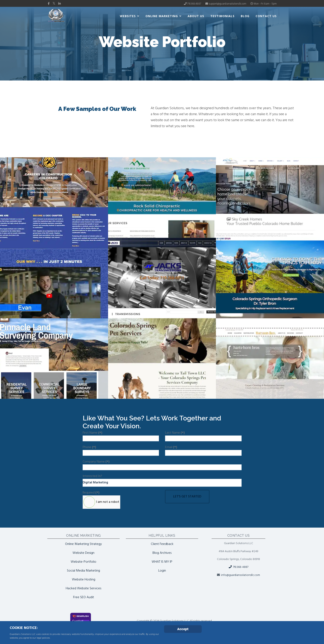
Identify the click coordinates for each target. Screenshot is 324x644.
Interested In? (92, 476)
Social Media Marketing (83, 571)
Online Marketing (162, 16)
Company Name (96, 462)
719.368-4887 (239, 567)
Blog (245, 16)
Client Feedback (162, 544)
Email (171, 447)
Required (91, 493)
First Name (92, 433)
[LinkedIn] (60, 4)
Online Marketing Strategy (83, 544)
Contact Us (266, 16)
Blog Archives (162, 553)
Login (162, 571)
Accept (183, 629)
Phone (89, 447)
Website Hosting (84, 580)
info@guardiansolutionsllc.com (241, 575)
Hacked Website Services (83, 588)
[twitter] (54, 4)
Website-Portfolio (83, 562)
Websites (128, 16)
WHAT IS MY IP (162, 562)
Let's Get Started (187, 497)
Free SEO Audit (84, 597)
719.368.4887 (194, 4)
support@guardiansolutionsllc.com (228, 4)
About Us (196, 16)
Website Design (83, 553)
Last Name (175, 433)
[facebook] (49, 4)
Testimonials (222, 16)
